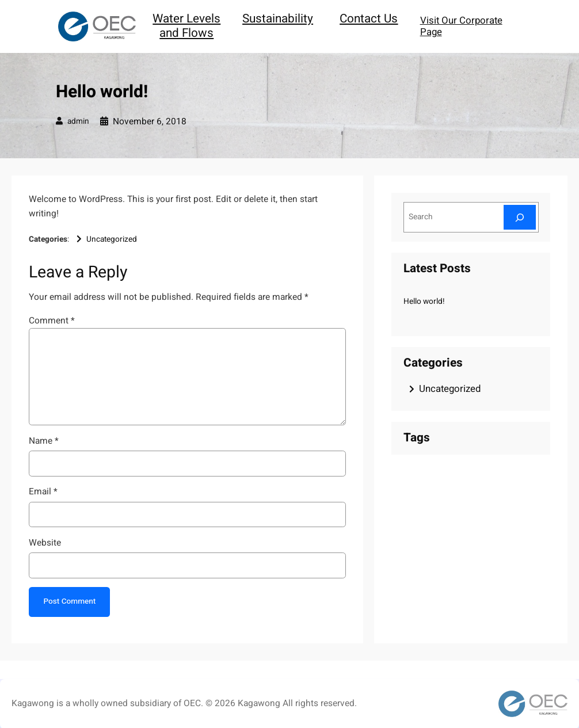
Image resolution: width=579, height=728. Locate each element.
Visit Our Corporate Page (461, 26)
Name (44, 441)
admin (78, 121)
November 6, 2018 (150, 122)
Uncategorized (112, 239)
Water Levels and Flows (186, 26)
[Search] (520, 217)
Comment (52, 321)
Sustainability (278, 19)
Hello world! (424, 302)
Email (43, 492)
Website (45, 543)
